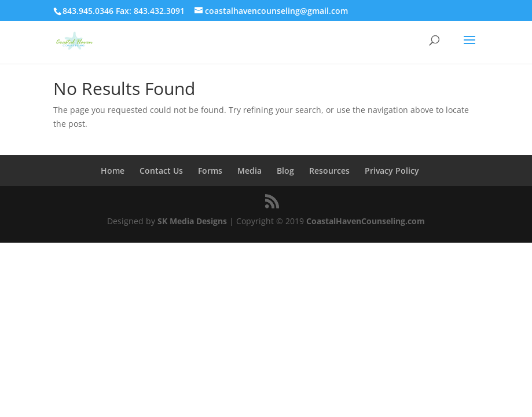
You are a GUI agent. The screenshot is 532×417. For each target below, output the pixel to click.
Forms (210, 171)
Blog (285, 171)
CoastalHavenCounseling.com (366, 221)
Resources (329, 171)
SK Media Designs (192, 221)
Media (250, 171)
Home (113, 171)
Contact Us (161, 171)
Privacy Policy (392, 171)
